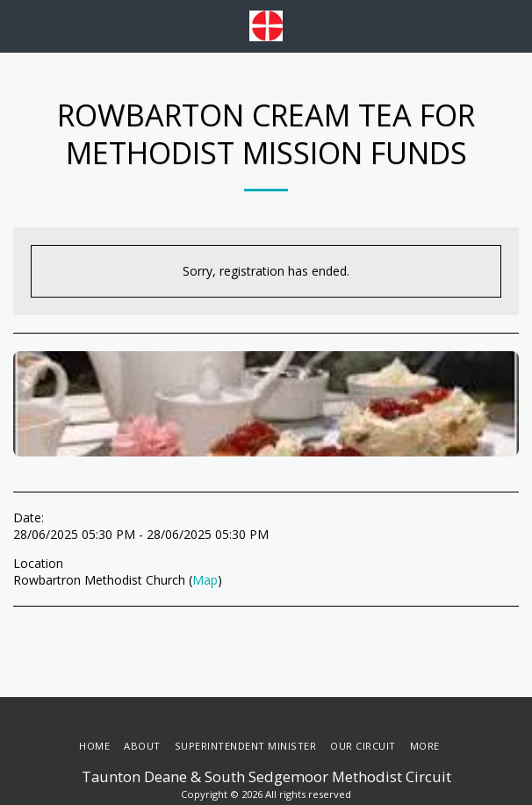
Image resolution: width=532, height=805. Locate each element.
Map (205, 580)
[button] (19, 25)
